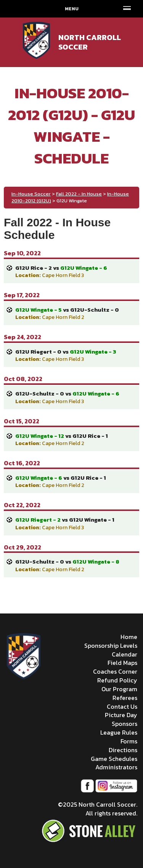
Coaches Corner (115, 671)
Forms (129, 741)
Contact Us (122, 706)
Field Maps (122, 663)
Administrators (116, 767)
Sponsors (125, 724)
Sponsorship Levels (111, 645)
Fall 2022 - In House (79, 194)
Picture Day (121, 715)
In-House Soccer (31, 194)
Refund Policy (117, 680)
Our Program (119, 689)
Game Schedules (114, 759)
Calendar (125, 654)
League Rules (119, 732)
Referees (125, 698)
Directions (123, 750)
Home (129, 637)
